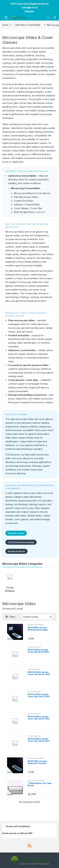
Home (5, 25)
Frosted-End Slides (24, 201)
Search (48, 17)
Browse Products (16, 551)
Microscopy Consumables (26, 188)
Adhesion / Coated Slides (27, 204)
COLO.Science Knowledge (21, 542)
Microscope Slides (36, 625)
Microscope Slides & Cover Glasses (32, 193)
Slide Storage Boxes (24, 212)
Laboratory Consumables (28, 25)
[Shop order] (37, 617)
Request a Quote (16, 533)
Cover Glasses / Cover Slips (28, 208)
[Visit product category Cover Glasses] (10, 581)
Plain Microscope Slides (26, 197)
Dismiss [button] (29, 11)
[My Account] (55, 17)
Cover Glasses (34, 647)
